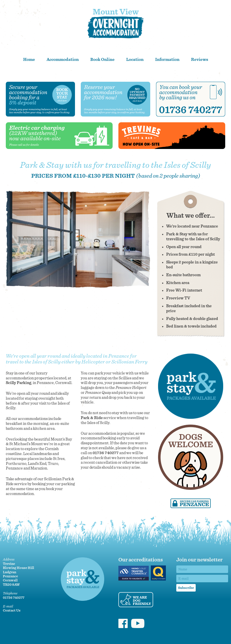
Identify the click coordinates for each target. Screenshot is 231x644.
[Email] (202, 578)
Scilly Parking (19, 383)
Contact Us (12, 610)
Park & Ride (92, 418)
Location (135, 60)
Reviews (200, 60)
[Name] (202, 569)
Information (167, 60)
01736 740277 (106, 453)
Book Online (102, 60)
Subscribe (186, 588)
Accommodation (63, 60)
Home (29, 60)
